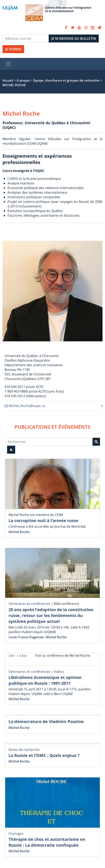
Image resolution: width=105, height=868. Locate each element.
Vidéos (59, 672)
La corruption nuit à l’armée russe (43, 520)
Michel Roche (19, 532)
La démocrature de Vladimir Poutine (46, 721)
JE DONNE (13, 49)
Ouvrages (16, 833)
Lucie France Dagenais (26, 637)
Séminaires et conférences (29, 604)
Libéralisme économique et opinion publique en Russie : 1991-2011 (45, 680)
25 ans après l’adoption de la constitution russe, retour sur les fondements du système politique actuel (51, 615)
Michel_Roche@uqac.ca (25, 406)
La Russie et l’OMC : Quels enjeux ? (44, 755)
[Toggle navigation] (8, 64)
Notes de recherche (24, 750)
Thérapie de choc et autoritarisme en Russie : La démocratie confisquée (47, 842)
